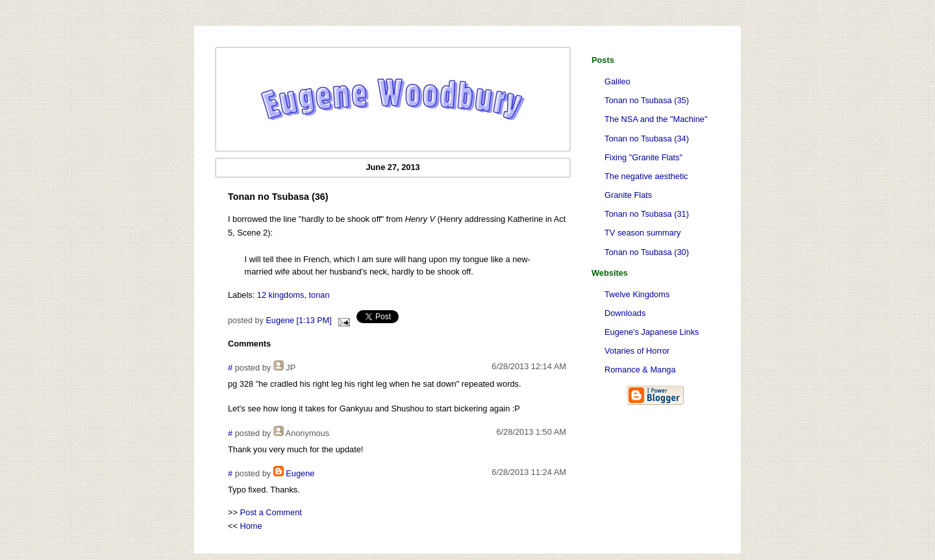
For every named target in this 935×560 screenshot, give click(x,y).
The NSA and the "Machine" (656, 119)
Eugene (300, 473)
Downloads (625, 313)
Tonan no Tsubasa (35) (647, 100)
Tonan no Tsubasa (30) (647, 252)
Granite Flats (628, 195)
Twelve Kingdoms (637, 294)
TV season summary (642, 233)
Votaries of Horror (637, 351)
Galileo (617, 81)
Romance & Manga (640, 370)
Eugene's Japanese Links (652, 332)
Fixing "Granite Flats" (643, 157)
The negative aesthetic (646, 176)
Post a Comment (271, 512)
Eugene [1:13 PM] (298, 321)
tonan (319, 295)
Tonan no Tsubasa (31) (647, 214)
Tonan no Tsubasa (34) (647, 139)
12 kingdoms (281, 295)
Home (251, 526)
